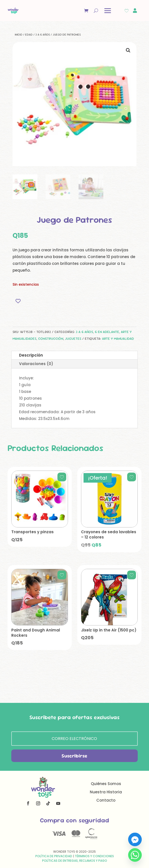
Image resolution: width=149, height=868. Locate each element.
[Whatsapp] (135, 855)
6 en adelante (107, 332)
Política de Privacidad (54, 856)
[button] (128, 50)
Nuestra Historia (106, 792)
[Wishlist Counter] (127, 11)
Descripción (31, 355)
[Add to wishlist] (18, 301)
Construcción (51, 339)
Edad (29, 35)
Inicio (19, 35)
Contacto (106, 800)
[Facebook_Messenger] (135, 839)
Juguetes (73, 339)
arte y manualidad (118, 339)
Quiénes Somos (106, 784)
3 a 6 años (43, 35)
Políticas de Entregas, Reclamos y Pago (75, 861)
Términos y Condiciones (94, 856)
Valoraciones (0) (36, 364)
